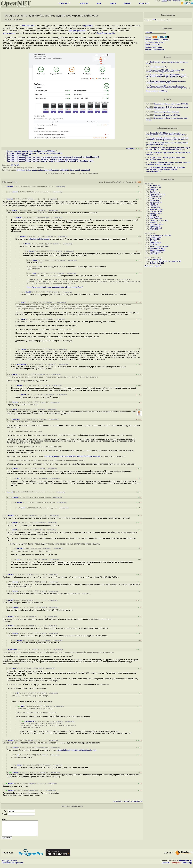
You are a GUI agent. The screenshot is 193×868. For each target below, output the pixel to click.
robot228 (28, 292)
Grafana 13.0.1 (156, 187)
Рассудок (16, 419)
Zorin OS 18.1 (155, 239)
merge (156, 259)
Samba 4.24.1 (155, 200)
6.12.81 (166, 261)
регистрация (176, 1)
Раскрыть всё (131, 182)
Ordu (34, 273)
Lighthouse (88, 26)
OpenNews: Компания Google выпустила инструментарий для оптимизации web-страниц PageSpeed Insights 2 (53, 157)
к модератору (61, 186)
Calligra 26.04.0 (156, 202)
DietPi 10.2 (154, 254)
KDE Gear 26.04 (156, 219)
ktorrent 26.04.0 (156, 213)
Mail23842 (20, 549)
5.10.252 (161, 263)
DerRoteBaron (21, 364)
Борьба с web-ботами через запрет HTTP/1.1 (171, 104)
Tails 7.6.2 (154, 241)
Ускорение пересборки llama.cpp (166, 112)
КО (18, 693)
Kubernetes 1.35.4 (157, 224)
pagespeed (85, 170)
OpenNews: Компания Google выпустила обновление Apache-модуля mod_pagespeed (42, 159)
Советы (168, 99)
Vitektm (14, 210)
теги (147, 3)
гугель (23, 508)
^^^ (37, 210)
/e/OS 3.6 (153, 245)
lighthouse (21, 170)
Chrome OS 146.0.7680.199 (160, 235)
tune (72, 170)
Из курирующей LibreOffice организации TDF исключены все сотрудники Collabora (165, 71)
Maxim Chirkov (186, 864)
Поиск (142, 3)
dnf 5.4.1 (153, 191)
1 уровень (108, 182)
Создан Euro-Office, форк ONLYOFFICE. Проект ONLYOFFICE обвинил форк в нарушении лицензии (166, 76)
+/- (123, 182)
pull (160, 259)
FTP (154, 20)
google (34, 170)
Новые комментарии (154, 47)
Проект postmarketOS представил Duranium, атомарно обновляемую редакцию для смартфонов (166, 87)
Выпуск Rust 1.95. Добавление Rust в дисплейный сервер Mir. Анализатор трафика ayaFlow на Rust (167, 139)
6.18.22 (159, 261)
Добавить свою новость (155, 50)
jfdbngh (15, 523)
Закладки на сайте (9, 864)
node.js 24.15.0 (156, 198)
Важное (168, 57)
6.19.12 (153, 261)
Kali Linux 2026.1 (156, 252)
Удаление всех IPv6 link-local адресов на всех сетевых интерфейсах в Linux (168, 108)
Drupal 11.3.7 (155, 226)
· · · (52, 186)
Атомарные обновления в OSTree (167, 115)
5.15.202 (153, 263)
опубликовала (28, 26)
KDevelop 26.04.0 (157, 209)
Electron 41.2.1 (156, 222)
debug (41, 170)
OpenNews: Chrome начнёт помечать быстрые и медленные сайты (34, 153)
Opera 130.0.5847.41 (158, 195)
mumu (15, 409)
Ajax (101, 182)
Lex (18, 560)
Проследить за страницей (12, 866)
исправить (130, 148)
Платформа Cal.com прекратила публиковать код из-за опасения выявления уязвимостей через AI (168, 149)
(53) (16, 182)
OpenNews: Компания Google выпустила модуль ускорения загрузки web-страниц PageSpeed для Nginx (50, 161)
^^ (34, 210)
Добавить (166, 866)
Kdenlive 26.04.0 (156, 211)
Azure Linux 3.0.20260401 (160, 246)
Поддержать (176, 866)
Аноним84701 (13, 650)
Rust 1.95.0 (154, 206)
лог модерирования (136, 801)
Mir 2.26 (153, 215)
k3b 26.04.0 (154, 204)
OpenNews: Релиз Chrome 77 (19, 155)
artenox (15, 374)
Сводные (166, 40)
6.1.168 (178, 261)
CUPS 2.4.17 (155, 193)
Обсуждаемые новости (168, 128)
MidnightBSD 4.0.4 (157, 248)
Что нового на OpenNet (155, 42)
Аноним (10, 186)
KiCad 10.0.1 (155, 230)
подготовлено (9, 33)
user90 (10, 600)
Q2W (14, 669)
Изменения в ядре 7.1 (153, 266)
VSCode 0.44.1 (156, 208)
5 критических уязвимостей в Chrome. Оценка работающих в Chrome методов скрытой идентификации (166, 169)
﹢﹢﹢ (48, 186)
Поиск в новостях (152, 45)
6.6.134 (172, 261)
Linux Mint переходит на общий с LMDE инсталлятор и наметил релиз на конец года (168, 163)
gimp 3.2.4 (154, 189)
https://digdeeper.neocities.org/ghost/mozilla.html (77, 750)
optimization (64, 170)
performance (54, 170)
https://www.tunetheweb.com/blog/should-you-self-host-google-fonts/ (55, 287)
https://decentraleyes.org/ (39, 239)
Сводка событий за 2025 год (157, 91)
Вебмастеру (187, 866)
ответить (30, 199)
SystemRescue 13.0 (158, 250)
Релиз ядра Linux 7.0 (158, 67)
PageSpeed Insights (106, 33)
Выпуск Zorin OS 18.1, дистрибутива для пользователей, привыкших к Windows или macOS (166, 134)
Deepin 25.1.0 (155, 243)
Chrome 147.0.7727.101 (159, 221)
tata (18, 479)
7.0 (151, 259)
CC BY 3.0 (15, 165)
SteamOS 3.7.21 (156, 237)
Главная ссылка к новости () (32, 151)
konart (15, 530)
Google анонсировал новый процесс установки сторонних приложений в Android (166, 82)
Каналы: (149, 37)
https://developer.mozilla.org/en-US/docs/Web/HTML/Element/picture (72, 456)
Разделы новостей (153, 40)
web (46, 170)
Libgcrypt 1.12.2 (156, 228)
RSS (139, 182)
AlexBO (15, 468)
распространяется (77, 31)
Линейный (117, 182)
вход (169, 1)
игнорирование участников (122, 801)
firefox (28, 170)
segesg (11, 575)
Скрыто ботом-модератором (36, 186)
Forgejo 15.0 (155, 217)
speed (77, 170)
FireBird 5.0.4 (155, 185)
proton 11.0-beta (156, 197)
